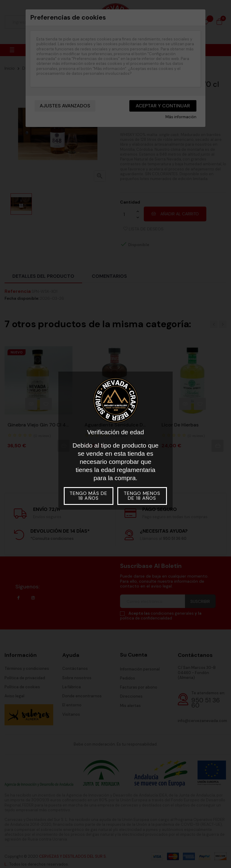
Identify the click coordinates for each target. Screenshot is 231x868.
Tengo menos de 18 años (142, 496)
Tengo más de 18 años (88, 496)
